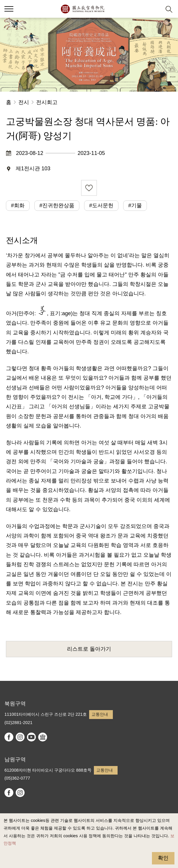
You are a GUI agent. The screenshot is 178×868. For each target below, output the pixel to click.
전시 (24, 102)
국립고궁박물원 (82, 9)
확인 (163, 858)
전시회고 (47, 102)
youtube (31, 737)
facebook (9, 737)
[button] (154, 9)
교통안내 (100, 714)
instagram (20, 737)
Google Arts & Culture (43, 737)
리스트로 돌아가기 (89, 649)
